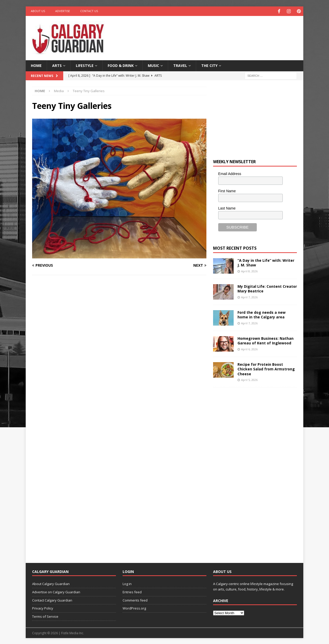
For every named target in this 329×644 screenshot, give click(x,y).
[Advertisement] (214, 32)
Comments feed (135, 599)
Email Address (230, 173)
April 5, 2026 (249, 379)
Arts (57, 65)
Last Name (227, 207)
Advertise (63, 11)
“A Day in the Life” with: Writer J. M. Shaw (266, 262)
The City (209, 65)
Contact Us (89, 11)
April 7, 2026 (249, 296)
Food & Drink (121, 65)
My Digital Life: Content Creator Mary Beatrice (267, 288)
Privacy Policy (43, 608)
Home (36, 65)
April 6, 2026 (249, 348)
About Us (38, 11)
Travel (180, 65)
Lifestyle (85, 65)
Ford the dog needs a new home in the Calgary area (262, 314)
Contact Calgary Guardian (52, 599)
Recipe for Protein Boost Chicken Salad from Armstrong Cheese (266, 368)
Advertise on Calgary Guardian (56, 591)
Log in (127, 583)
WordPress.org (134, 608)
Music (153, 65)
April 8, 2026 (249, 270)
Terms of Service (45, 616)
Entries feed (132, 591)
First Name (227, 190)
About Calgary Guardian (51, 583)
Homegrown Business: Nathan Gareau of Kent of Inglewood (266, 340)
